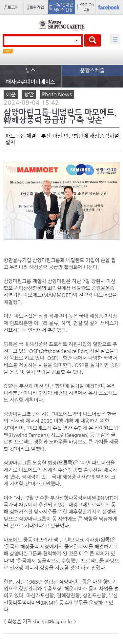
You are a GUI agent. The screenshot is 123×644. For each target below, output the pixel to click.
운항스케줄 (92, 70)
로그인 (13, 7)
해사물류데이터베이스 (31, 82)
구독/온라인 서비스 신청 (63, 7)
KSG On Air (87, 7)
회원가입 (37, 7)
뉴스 (31, 70)
